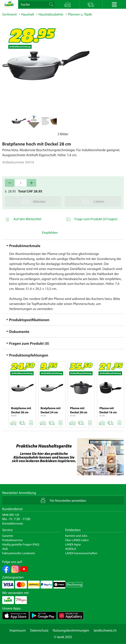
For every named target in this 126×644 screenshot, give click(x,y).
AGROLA (71, 549)
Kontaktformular (13, 523)
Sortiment (9, 14)
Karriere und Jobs (76, 536)
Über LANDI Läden (77, 540)
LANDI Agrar (73, 544)
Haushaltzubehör (51, 14)
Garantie (8, 536)
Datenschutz (39, 630)
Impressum (17, 630)
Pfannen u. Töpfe (80, 14)
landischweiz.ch (105, 630)
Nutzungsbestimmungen (71, 630)
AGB (5, 549)
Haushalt (28, 14)
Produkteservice (12, 540)
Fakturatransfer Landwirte (19, 553)
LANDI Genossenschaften (81, 553)
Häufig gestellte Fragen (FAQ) (21, 544)
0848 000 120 (11, 515)
